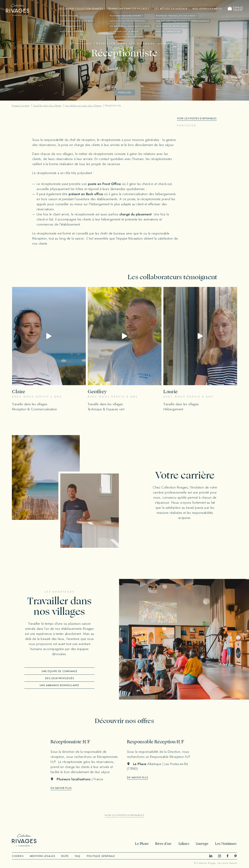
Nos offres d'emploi (207, 9)
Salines (185, 844)
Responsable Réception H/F (158, 742)
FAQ (80, 856)
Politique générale (103, 856)
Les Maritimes (226, 844)
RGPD (66, 856)
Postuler (125, 93)
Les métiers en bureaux (170, 9)
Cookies (18, 856)
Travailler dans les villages (128, 9)
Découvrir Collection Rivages (79, 9)
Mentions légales (43, 856)
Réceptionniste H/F (72, 742)
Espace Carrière (21, 106)
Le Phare (144, 844)
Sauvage (202, 844)
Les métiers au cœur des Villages (86, 106)
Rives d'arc (165, 844)
